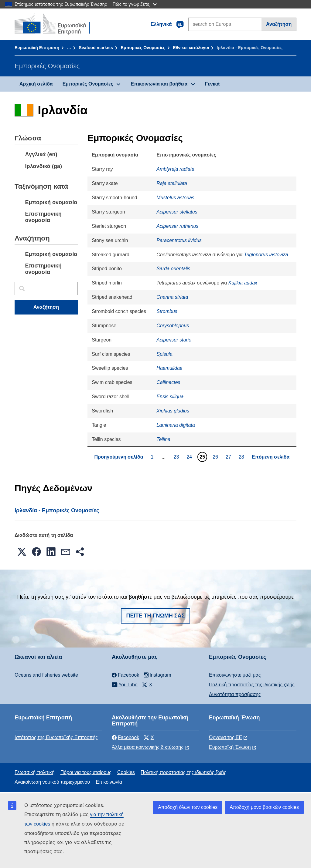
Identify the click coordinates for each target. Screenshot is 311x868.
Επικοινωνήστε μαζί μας (235, 675)
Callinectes (168, 382)
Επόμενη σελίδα (271, 457)
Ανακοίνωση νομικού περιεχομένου (52, 782)
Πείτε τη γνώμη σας (156, 616)
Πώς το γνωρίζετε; (135, 4)
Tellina (163, 439)
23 (177, 457)
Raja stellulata (172, 183)
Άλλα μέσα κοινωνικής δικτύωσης (148, 747)
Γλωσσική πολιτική (34, 772)
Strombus (167, 311)
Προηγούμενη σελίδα (119, 457)
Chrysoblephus (173, 326)
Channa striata (172, 297)
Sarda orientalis (173, 269)
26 (216, 457)
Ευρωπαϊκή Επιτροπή (37, 48)
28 (242, 457)
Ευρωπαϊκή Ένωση (230, 747)
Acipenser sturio (174, 340)
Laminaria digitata (176, 425)
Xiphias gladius (173, 411)
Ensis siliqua (170, 397)
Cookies (126, 772)
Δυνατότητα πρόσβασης (235, 694)
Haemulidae (169, 368)
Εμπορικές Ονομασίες (143, 48)
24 (190, 457)
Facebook (125, 737)
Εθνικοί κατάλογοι (191, 48)
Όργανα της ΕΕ (226, 737)
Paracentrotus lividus (179, 240)
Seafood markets (96, 48)
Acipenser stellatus (177, 212)
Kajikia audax (243, 283)
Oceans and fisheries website (46, 675)
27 (229, 457)
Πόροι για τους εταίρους (86, 772)
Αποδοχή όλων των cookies (188, 807)
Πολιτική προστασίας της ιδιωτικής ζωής (252, 685)
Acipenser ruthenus (177, 226)
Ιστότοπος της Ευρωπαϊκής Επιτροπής (56, 737)
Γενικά (212, 84)
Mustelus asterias (175, 198)
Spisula (164, 354)
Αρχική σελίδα (36, 84)
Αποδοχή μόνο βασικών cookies (264, 807)
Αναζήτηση (279, 24)
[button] (22, 552)
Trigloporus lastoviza (266, 255)
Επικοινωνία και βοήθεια (159, 84)
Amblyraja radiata (175, 169)
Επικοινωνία (109, 782)
